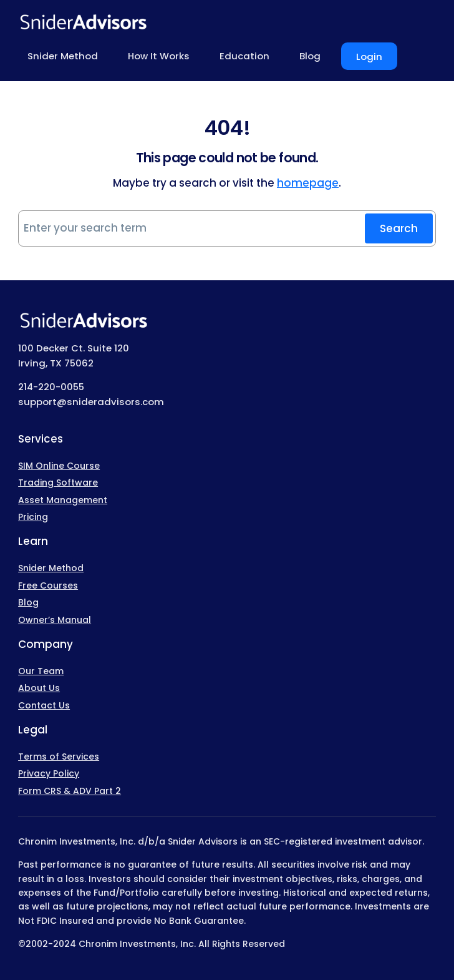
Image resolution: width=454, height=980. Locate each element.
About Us (39, 688)
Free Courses (48, 586)
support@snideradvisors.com (91, 402)
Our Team (41, 671)
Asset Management (63, 500)
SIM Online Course (59, 466)
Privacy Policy (49, 773)
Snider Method (51, 568)
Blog (28, 602)
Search (399, 228)
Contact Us (44, 705)
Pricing (33, 517)
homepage (308, 183)
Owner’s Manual (55, 620)
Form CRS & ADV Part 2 (70, 791)
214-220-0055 (51, 387)
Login (369, 56)
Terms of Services (59, 757)
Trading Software (58, 483)
